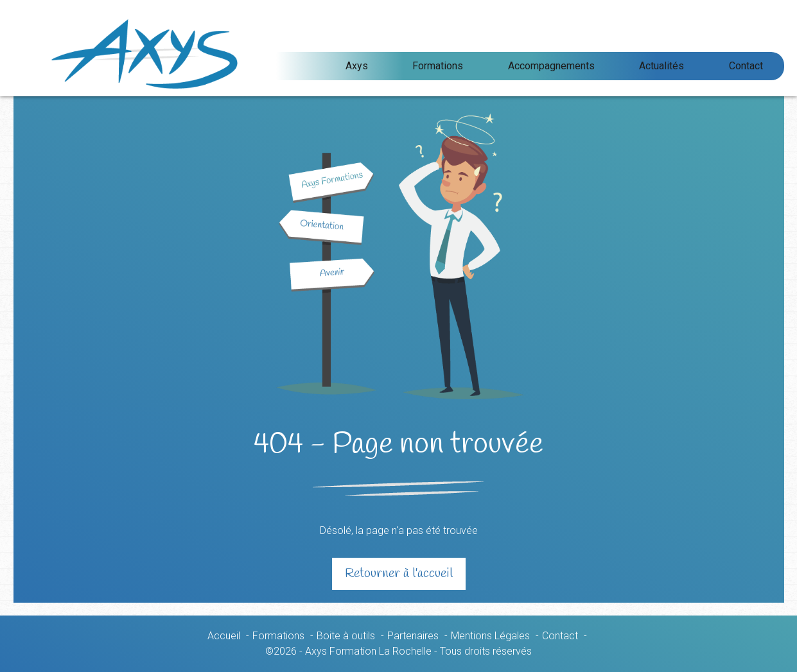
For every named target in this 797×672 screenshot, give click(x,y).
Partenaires (413, 636)
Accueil (224, 636)
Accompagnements (609, 66)
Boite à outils (346, 636)
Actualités (696, 66)
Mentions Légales (490, 636)
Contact (758, 66)
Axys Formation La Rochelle (202, 54)
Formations (518, 66)
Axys (460, 66)
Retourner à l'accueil (399, 573)
